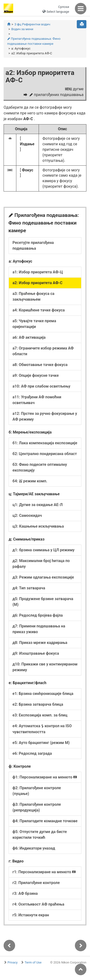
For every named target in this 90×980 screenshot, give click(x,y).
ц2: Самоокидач (27, 515)
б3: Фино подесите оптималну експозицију (40, 467)
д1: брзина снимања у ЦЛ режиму (43, 550)
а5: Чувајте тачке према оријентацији (34, 324)
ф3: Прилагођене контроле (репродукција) (37, 807)
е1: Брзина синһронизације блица (43, 694)
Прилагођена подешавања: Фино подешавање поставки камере (34, 41)
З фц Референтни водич (32, 24)
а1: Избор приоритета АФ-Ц (38, 272)
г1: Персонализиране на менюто (44, 872)
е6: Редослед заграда (32, 753)
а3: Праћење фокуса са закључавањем (33, 296)
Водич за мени (22, 29)
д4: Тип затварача (29, 588)
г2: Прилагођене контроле (36, 883)
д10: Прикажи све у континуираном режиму (45, 667)
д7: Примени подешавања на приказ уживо (39, 629)
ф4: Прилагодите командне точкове (45, 821)
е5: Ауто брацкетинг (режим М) (41, 743)
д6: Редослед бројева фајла (38, 615)
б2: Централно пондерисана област (45, 454)
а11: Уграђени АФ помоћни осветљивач (37, 400)
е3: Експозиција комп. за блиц (40, 715)
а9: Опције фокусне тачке (36, 375)
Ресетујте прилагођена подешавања (33, 245)
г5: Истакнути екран (31, 915)
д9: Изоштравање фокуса (36, 653)
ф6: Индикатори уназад (34, 848)
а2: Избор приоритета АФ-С (37, 283)
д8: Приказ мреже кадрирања (40, 643)
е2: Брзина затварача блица (38, 704)
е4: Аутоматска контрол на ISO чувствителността (42, 729)
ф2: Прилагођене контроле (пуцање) (37, 791)
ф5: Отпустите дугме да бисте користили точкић (40, 835)
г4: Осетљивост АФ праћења (38, 904)
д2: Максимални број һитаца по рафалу (41, 564)
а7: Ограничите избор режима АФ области (43, 351)
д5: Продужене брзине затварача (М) (43, 602)
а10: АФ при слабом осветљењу (41, 386)
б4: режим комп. (30, 481)
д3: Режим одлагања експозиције (43, 577)
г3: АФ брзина (25, 893)
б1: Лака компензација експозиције (45, 443)
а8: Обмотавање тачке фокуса (40, 365)
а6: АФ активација (29, 337)
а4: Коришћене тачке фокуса (39, 310)
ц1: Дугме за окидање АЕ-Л (38, 505)
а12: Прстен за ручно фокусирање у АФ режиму (45, 416)
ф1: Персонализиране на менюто (45, 777)
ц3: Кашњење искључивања (38, 526)
